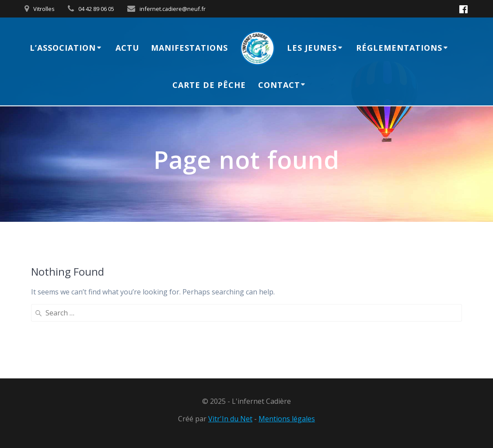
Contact (279, 85)
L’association (63, 48)
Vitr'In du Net (230, 419)
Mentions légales (287, 419)
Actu (127, 48)
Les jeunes (312, 48)
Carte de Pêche (209, 85)
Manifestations (189, 48)
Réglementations (399, 48)
